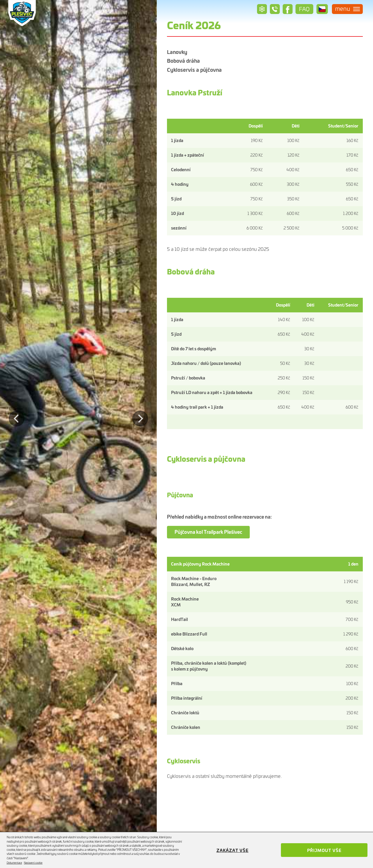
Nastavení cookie (33, 863)
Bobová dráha (286, 52)
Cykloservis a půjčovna (194, 61)
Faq (303, 9)
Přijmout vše (324, 850)
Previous (17, 414)
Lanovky (177, 52)
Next (143, 414)
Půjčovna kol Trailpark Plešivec (208, 532)
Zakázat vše (233, 850)
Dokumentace (14, 863)
